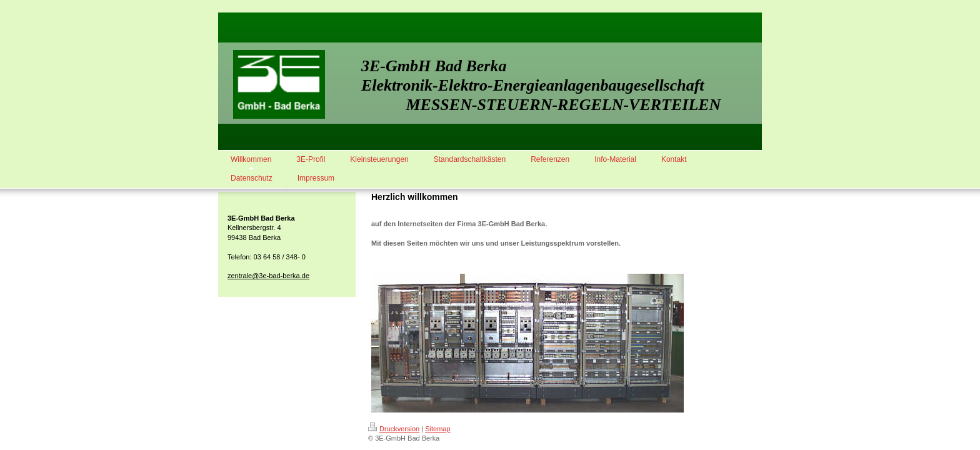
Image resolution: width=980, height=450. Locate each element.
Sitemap (437, 429)
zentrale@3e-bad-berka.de (268, 276)
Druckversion (394, 429)
